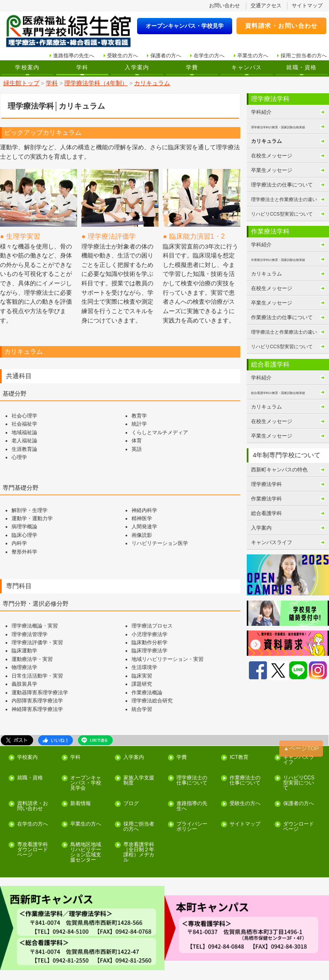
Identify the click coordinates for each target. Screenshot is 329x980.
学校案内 (27, 65)
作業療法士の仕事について (282, 312)
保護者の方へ (166, 54)
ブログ (131, 773)
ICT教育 (239, 728)
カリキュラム (266, 138)
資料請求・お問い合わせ (275, 24)
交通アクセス (266, 5)
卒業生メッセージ (272, 166)
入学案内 (137, 65)
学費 (192, 65)
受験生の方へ (123, 54)
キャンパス (247, 65)
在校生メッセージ (272, 152)
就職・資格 (301, 65)
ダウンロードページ (298, 795)
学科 (82, 65)
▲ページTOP (302, 719)
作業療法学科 (266, 491)
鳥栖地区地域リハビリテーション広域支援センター (85, 820)
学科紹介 (261, 109)
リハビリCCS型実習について (298, 753)
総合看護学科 (266, 505)
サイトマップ (307, 5)
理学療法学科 (266, 476)
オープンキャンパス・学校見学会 (85, 753)
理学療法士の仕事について (282, 181)
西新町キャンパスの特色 (279, 462)
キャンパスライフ (272, 534)
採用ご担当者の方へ (304, 54)
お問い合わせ (225, 5)
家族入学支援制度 (139, 751)
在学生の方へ (209, 54)
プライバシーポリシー (192, 795)
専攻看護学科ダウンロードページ (32, 817)
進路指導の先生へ (74, 54)
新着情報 (80, 773)
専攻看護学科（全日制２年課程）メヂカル (139, 820)
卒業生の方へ (253, 54)
